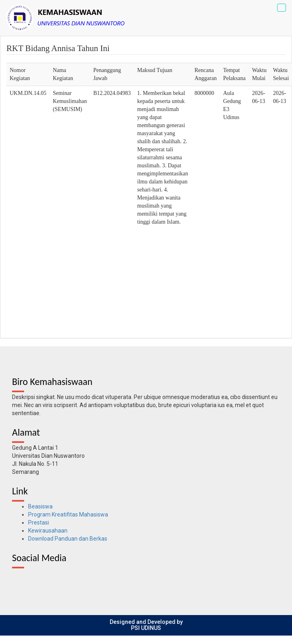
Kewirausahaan (48, 531)
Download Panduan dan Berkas (68, 539)
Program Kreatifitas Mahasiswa (68, 514)
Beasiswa (40, 506)
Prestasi (39, 523)
